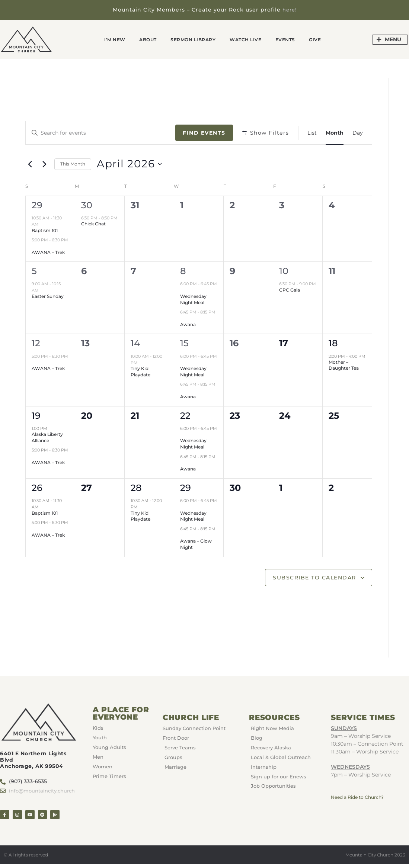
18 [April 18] (333, 343)
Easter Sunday (48, 296)
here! (289, 10)
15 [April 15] (184, 343)
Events (298, 39)
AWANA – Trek (48, 252)
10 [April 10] (284, 271)
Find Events (204, 132)
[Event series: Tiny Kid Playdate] (141, 362)
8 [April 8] (183, 271)
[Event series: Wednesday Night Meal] (183, 290)
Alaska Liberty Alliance (47, 437)
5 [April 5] (34, 271)
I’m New (99, 39)
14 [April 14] (135, 343)
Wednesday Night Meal (193, 299)
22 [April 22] (185, 415)
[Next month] (44, 164)
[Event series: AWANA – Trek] (34, 246)
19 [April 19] (36, 415)
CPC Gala (290, 290)
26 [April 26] (37, 487)
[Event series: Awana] (183, 318)
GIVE (332, 39)
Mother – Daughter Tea (344, 365)
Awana (188, 324)
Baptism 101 (45, 230)
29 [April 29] (186, 487)
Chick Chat (93, 223)
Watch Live (252, 39)
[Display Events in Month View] (335, 133)
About (138, 39)
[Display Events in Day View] (358, 133)
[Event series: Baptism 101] (42, 224)
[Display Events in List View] (312, 133)
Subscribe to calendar (314, 577)
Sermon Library (191, 39)
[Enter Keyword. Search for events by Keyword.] (100, 133)
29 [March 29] (37, 205)
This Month (73, 163)
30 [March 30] (87, 205)
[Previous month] (30, 164)
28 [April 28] (136, 487)
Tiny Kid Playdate (140, 371)
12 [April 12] (36, 343)
